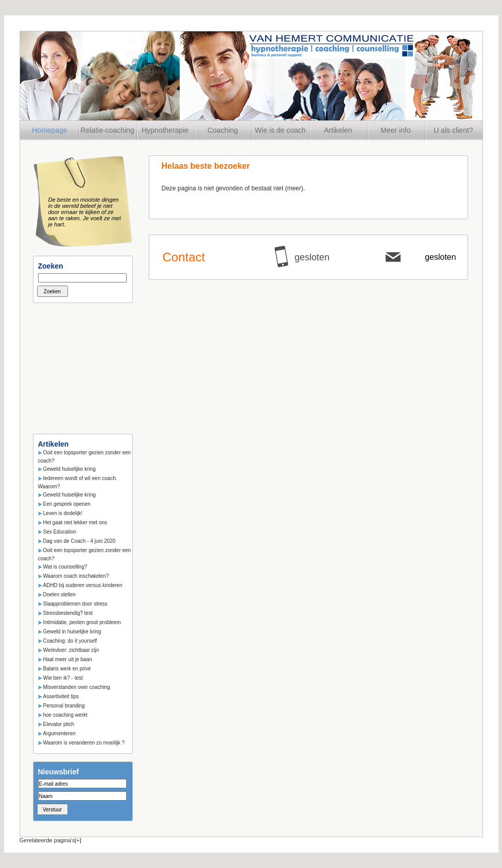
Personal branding (64, 706)
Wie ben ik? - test (63, 678)
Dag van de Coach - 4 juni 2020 (80, 541)
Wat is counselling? (65, 567)
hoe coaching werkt (65, 715)
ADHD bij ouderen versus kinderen (83, 585)
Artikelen (338, 130)
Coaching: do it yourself (70, 641)
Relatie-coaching (107, 130)
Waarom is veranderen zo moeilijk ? (84, 743)
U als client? (453, 130)
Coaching (223, 130)
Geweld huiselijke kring (70, 469)
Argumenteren (59, 733)
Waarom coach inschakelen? (76, 576)
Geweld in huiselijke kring (72, 632)
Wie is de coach (280, 130)
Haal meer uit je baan (68, 659)
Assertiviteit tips (61, 696)
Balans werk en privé (67, 669)
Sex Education (60, 532)
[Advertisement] (84, 365)
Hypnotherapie (165, 130)
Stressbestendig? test (68, 613)
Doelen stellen (59, 595)
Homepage (50, 130)
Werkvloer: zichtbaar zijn (71, 650)
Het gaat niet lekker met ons (75, 522)
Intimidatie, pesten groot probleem (82, 622)
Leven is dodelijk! (63, 513)
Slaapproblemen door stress (75, 604)
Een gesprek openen (67, 504)
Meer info (395, 130)
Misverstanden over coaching (77, 687)
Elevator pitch (59, 724)
